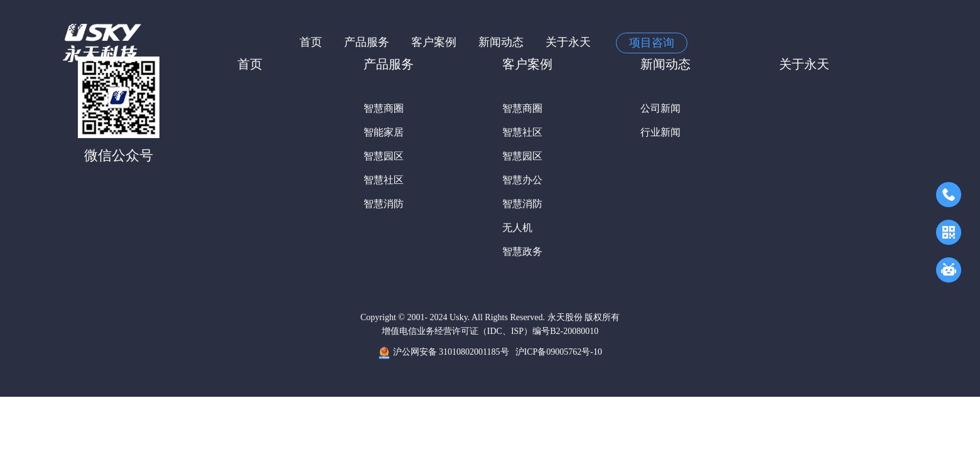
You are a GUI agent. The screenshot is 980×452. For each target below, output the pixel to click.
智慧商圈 (384, 108)
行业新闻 (660, 132)
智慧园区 (384, 156)
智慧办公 (522, 180)
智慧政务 (522, 251)
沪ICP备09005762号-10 (559, 352)
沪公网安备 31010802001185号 (443, 353)
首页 (311, 42)
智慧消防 (384, 204)
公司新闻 (660, 108)
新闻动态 (501, 42)
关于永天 (568, 42)
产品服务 (367, 42)
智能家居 (384, 132)
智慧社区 (384, 180)
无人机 (517, 228)
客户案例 (434, 42)
